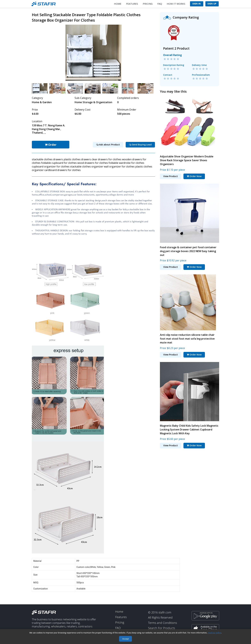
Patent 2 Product (176, 46)
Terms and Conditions (162, 621)
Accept (126, 639)
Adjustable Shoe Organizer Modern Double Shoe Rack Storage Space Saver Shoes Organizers (187, 158)
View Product (171, 174)
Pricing (148, 4)
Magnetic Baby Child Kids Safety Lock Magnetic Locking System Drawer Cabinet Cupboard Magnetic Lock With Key (189, 428)
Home (118, 4)
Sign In (197, 4)
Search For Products (162, 626)
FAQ (160, 4)
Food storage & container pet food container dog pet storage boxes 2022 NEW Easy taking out (188, 249)
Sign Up (212, 4)
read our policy (214, 633)
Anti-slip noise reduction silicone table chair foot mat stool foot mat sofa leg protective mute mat (187, 337)
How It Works (176, 4)
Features (132, 4)
